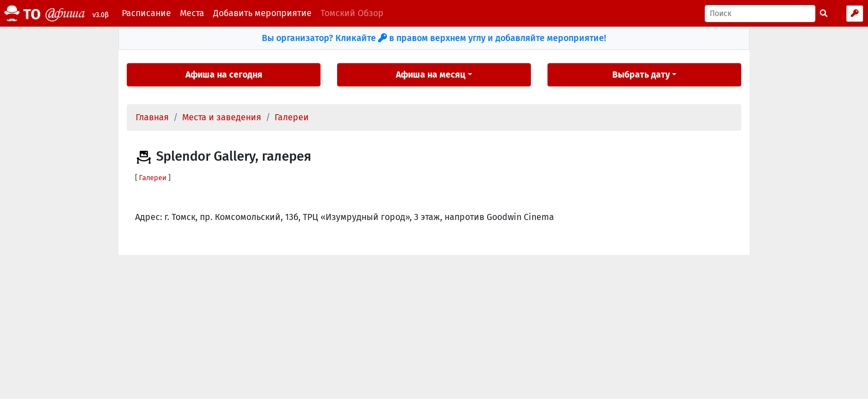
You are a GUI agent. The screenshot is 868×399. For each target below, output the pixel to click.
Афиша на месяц (431, 75)
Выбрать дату (641, 75)
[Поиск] (760, 14)
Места (192, 13)
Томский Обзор (352, 13)
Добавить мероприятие (262, 13)
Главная (152, 117)
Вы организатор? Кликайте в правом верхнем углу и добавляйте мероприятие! (434, 38)
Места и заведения (222, 117)
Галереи (292, 117)
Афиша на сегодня (224, 75)
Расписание (146, 13)
